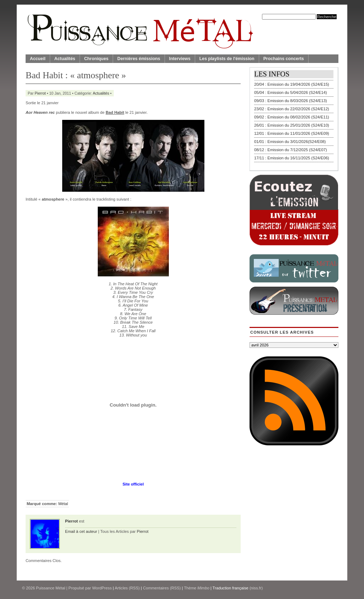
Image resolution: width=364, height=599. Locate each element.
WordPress (102, 588)
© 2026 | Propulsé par (57, 588)
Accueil (38, 59)
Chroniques (96, 59)
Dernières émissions (139, 59)
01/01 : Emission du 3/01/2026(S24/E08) (290, 142)
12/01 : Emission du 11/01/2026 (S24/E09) (292, 133)
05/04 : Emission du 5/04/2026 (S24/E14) (291, 92)
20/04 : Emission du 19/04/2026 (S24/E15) (292, 84)
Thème (197, 588)
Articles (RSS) (127, 588)
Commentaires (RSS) (162, 588)
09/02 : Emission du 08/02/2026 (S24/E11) (292, 117)
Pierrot (40, 93)
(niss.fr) (256, 588)
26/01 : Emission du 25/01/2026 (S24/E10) (292, 125)
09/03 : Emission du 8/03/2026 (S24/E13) (291, 101)
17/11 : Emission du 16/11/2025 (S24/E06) (292, 158)
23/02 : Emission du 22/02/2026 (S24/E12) (292, 109)
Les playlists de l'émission (227, 59)
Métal (63, 504)
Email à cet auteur (81, 531)
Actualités (65, 59)
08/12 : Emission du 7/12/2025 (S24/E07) (291, 150)
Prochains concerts (284, 59)
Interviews (180, 59)
